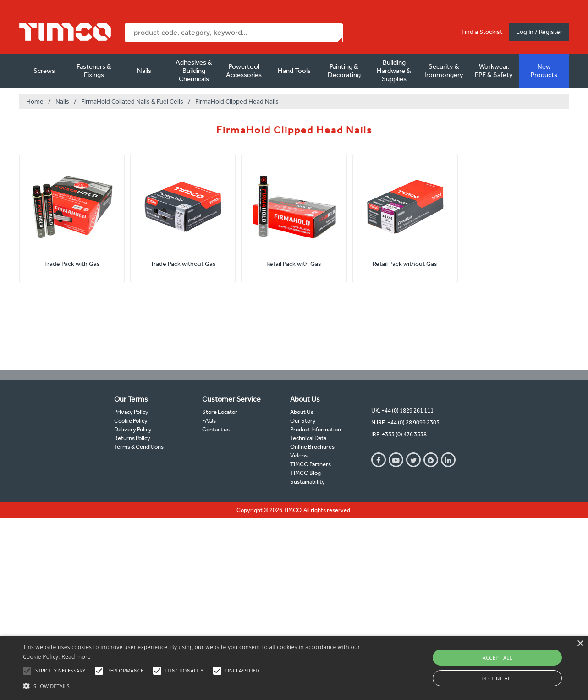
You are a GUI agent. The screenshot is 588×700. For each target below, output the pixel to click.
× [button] (580, 644)
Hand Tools (294, 71)
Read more (76, 657)
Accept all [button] (497, 658)
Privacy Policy (131, 412)
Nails (144, 71)
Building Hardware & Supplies (394, 71)
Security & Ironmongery (444, 71)
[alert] (294, 668)
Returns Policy (132, 438)
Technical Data (308, 438)
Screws (44, 71)
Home (35, 102)
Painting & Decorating (344, 71)
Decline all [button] (497, 678)
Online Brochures (312, 447)
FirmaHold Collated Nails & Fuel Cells (132, 102)
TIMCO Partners (310, 464)
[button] (199, 685)
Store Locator (220, 412)
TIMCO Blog (305, 473)
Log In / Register (539, 32)
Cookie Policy (131, 421)
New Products (544, 71)
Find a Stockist (482, 32)
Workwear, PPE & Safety (494, 71)
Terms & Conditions (139, 447)
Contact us (216, 429)
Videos (299, 455)
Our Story (303, 421)
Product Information (316, 429)
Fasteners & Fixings (94, 71)
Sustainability (308, 482)
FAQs (209, 421)
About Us (302, 412)
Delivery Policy (133, 429)
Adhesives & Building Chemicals (194, 71)
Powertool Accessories (244, 71)
